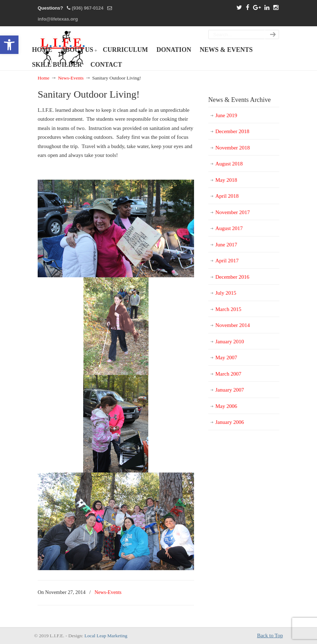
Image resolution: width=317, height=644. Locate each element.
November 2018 (233, 148)
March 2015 (228, 309)
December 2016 (232, 277)
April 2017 (227, 261)
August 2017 (229, 228)
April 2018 (227, 196)
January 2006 (230, 422)
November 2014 (233, 325)
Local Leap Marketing (106, 636)
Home (44, 78)
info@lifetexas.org (58, 19)
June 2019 (226, 115)
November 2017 (233, 212)
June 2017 (226, 245)
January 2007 (230, 390)
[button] (9, 45)
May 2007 (226, 358)
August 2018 (229, 164)
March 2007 (228, 374)
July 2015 (226, 293)
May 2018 (226, 180)
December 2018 (232, 131)
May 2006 (226, 406)
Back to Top (270, 635)
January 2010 (230, 342)
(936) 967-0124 (88, 8)
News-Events (71, 78)
